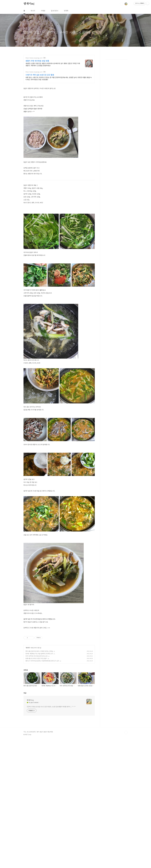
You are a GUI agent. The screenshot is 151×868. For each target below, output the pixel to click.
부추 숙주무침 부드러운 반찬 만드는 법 (36, 683)
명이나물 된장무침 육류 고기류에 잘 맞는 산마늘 (39, 678)
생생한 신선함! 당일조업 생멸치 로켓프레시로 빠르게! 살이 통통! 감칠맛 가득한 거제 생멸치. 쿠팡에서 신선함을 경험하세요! (53, 64)
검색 (122, 4)
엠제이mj (29, 4)
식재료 (43, 11)
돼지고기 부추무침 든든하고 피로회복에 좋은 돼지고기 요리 (42, 688)
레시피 (33, 11)
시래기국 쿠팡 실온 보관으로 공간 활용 (40, 75)
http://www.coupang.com (34, 58)
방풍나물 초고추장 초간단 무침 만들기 (36, 685)
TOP (126, 802)
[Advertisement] (59, 645)
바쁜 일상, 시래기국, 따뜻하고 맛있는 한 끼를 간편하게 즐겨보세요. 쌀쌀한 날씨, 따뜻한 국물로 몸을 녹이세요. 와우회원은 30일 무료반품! (59, 78)
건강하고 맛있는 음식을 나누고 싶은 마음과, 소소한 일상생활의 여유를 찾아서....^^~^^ (51, 776)
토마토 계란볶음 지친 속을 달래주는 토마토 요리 (39, 681)
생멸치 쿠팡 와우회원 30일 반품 (37, 61)
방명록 (66, 11)
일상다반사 (55, 11)
